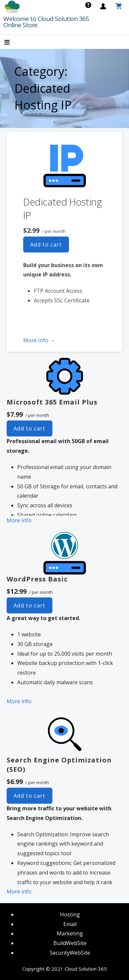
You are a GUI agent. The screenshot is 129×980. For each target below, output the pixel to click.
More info (19, 520)
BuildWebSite (70, 943)
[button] (13, 43)
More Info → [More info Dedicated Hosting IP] (39, 340)
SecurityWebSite (70, 953)
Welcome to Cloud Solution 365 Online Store (46, 22)
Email (70, 924)
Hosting (70, 914)
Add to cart (46, 245)
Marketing (70, 933)
